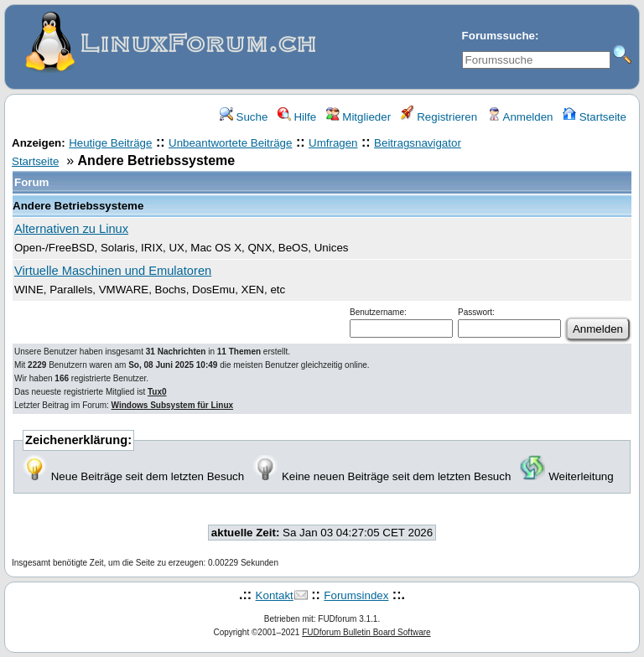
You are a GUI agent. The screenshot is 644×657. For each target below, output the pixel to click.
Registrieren (439, 117)
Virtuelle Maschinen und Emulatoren (113, 271)
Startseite (595, 117)
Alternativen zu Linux (71, 229)
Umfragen (333, 143)
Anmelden (520, 117)
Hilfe (297, 117)
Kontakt (275, 595)
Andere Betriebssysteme (78, 206)
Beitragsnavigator (418, 143)
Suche (244, 117)
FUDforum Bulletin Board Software (366, 632)
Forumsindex (356, 595)
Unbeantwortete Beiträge (230, 143)
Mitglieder (358, 117)
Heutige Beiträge (110, 143)
